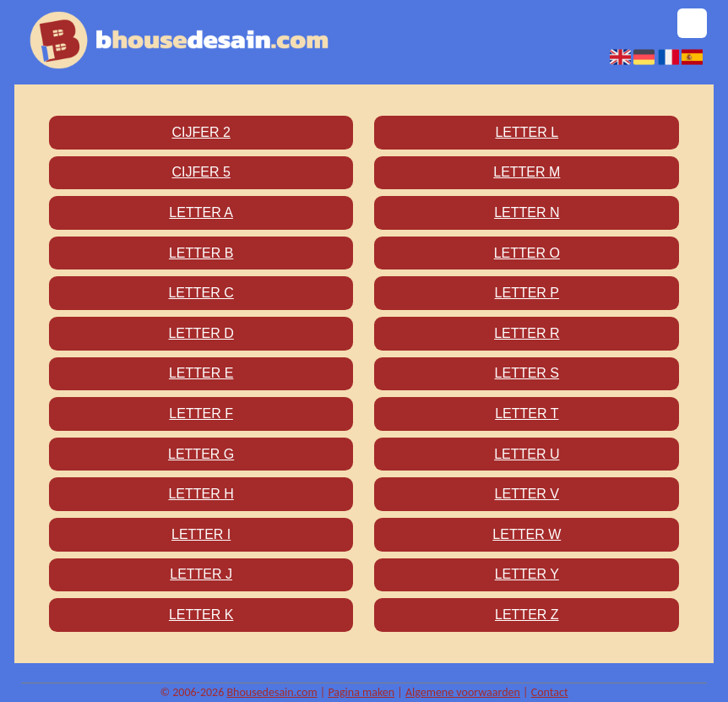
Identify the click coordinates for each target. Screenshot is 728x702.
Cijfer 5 (201, 172)
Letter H (201, 494)
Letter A (201, 212)
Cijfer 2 (201, 132)
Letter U (527, 454)
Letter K (201, 615)
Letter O (527, 253)
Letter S (527, 373)
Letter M (527, 172)
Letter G (201, 454)
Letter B (201, 253)
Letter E (201, 373)
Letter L (527, 132)
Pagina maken (361, 692)
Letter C (201, 293)
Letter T (527, 414)
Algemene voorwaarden (463, 692)
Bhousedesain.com (272, 692)
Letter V (527, 494)
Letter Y (527, 574)
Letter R (527, 333)
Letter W (527, 534)
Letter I (201, 534)
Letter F (201, 414)
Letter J (201, 574)
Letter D (201, 333)
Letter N (527, 212)
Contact (550, 692)
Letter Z (527, 615)
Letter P (527, 293)
